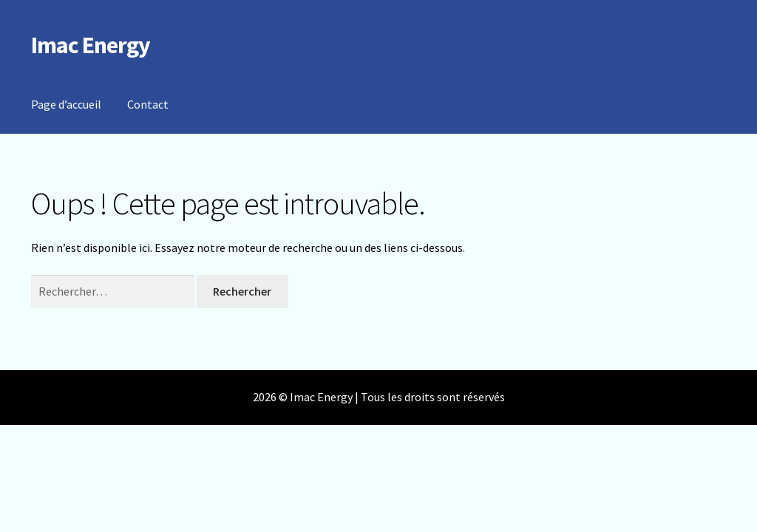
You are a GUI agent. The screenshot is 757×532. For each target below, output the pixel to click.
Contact (148, 104)
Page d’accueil (66, 104)
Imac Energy (91, 45)
